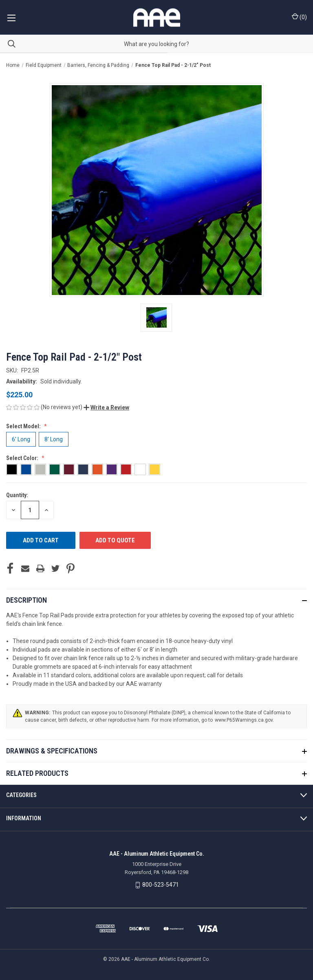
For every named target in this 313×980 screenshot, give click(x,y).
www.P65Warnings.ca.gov (244, 720)
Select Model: (24, 426)
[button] (106, 407)
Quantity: (17, 495)
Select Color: (23, 458)
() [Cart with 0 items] (299, 17)
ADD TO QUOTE (115, 540)
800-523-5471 (161, 885)
